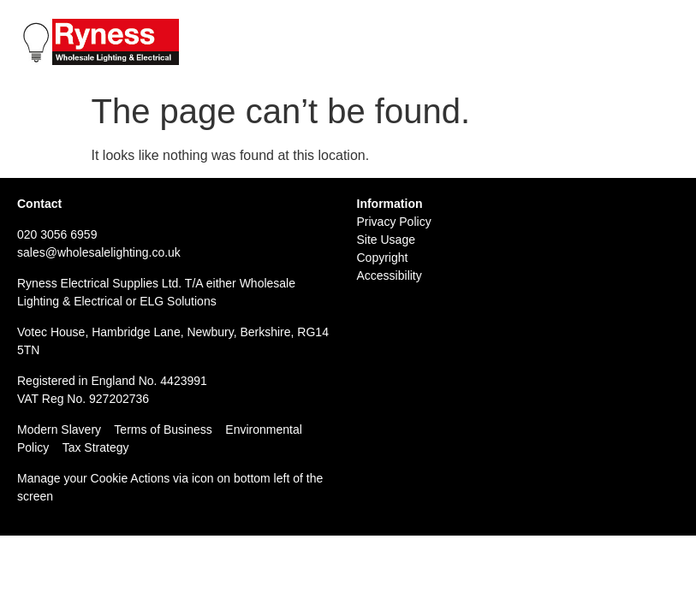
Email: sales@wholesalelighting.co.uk (571, 44)
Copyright (383, 258)
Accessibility (390, 275)
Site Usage (386, 240)
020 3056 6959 (57, 234)
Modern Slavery (59, 429)
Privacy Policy (394, 222)
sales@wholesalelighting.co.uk (99, 252)
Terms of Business (163, 429)
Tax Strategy (96, 447)
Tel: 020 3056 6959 (514, 27)
